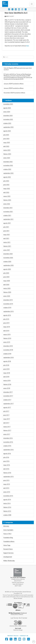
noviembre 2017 (8, 396)
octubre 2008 (7, 515)
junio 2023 (6, 139)
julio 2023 (6, 135)
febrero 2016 (7, 473)
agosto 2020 (7, 269)
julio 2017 (6, 411)
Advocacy (6, 526)
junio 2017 (6, 415)
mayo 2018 (7, 373)
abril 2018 (6, 377)
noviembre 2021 (8, 212)
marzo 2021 (7, 242)
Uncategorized (8, 557)
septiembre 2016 (8, 450)
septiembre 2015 (8, 477)
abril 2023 (6, 146)
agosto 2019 (7, 315)
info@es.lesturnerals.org (18, 579)
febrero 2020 (7, 292)
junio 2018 (6, 369)
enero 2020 (7, 296)
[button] (32, 4)
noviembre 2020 (8, 258)
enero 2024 (7, 112)
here (28, 46)
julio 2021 (6, 227)
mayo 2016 (7, 465)
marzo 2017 (7, 427)
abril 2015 (6, 488)
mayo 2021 (7, 235)
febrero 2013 (7, 511)
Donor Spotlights (8, 530)
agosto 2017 (7, 408)
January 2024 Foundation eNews (14, 84)
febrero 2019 (7, 338)
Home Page (7, 545)
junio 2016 (6, 461)
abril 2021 (6, 239)
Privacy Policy (13, 636)
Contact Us (24, 636)
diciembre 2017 (8, 392)
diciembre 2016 (8, 438)
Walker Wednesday (9, 561)
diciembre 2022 (8, 162)
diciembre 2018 (8, 346)
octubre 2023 (7, 123)
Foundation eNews (9, 541)
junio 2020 (6, 277)
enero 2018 (7, 388)
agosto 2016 (7, 454)
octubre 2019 (7, 308)
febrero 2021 (7, 246)
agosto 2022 (7, 177)
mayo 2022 (7, 189)
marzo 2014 (7, 503)
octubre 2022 (7, 169)
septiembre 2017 (8, 404)
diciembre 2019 (8, 300)
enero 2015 (7, 492)
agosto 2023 (7, 131)
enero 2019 (7, 342)
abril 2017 (6, 423)
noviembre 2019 (8, 304)
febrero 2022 (7, 200)
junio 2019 (6, 323)
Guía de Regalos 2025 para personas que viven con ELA (18, 69)
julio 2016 (6, 457)
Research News (8, 549)
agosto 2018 (7, 361)
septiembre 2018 (8, 358)
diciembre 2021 (8, 208)
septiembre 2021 (8, 219)
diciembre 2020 (8, 254)
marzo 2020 (7, 288)
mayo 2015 (7, 484)
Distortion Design (18, 630)
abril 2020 (6, 285)
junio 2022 (6, 185)
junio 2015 (6, 480)
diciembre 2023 (8, 116)
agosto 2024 (7, 108)
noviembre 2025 (8, 104)
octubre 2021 (7, 216)
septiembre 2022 (8, 173)
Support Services (8, 553)
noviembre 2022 (8, 166)
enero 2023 (7, 158)
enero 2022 (7, 204)
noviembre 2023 (8, 119)
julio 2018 (6, 365)
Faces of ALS (7, 534)
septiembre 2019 (8, 311)
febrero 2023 (7, 154)
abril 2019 (6, 331)
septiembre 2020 (8, 265)
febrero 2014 (7, 507)
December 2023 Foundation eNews (14, 93)
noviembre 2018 (8, 350)
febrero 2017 (7, 430)
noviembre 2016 (8, 442)
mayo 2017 (7, 419)
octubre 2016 (7, 446)
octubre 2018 (7, 354)
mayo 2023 (7, 143)
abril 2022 (6, 192)
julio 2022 (6, 181)
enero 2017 (7, 434)
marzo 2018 (7, 381)
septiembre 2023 (8, 127)
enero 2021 (7, 250)
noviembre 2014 (8, 496)
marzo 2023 (7, 150)
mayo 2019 (7, 327)
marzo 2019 (7, 335)
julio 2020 (6, 273)
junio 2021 (6, 231)
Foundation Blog (8, 538)
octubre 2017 (7, 400)
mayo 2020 (7, 281)
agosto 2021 (7, 223)
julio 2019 (6, 319)
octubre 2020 (7, 262)
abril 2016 (6, 469)
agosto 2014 (7, 500)
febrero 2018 (7, 384)
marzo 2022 (7, 196)
